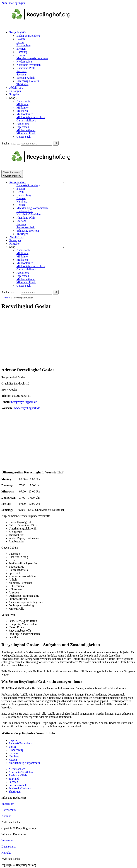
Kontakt (6, 816)
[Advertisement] (68, 339)
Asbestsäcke (24, 101)
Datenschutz (9, 810)
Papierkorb (23, 124)
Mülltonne (22, 104)
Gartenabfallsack (26, 120)
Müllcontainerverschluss (31, 117)
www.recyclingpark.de (27, 408)
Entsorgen (15, 91)
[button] (27, 33)
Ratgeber (15, 94)
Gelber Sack (24, 137)
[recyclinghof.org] (46, 26)
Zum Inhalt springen (13, 3)
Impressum (8, 804)
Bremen (21, 49)
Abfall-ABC (16, 88)
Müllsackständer (26, 130)
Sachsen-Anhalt (26, 78)
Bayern (21, 39)
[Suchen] (36, 144)
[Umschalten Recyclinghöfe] (63, 182)
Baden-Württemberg (28, 36)
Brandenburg (24, 45)
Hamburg (22, 52)
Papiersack (23, 127)
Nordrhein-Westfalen (29, 65)
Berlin (20, 42)
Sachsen (21, 74)
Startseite (6, 298)
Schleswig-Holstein (28, 81)
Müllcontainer (25, 114)
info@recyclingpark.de (24, 402)
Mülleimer (23, 108)
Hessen (21, 55)
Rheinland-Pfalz (26, 68)
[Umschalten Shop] (63, 247)
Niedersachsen (25, 62)
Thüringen (22, 84)
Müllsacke (22, 111)
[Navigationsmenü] (12, 172)
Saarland (21, 71)
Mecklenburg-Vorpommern (32, 58)
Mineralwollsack (26, 133)
